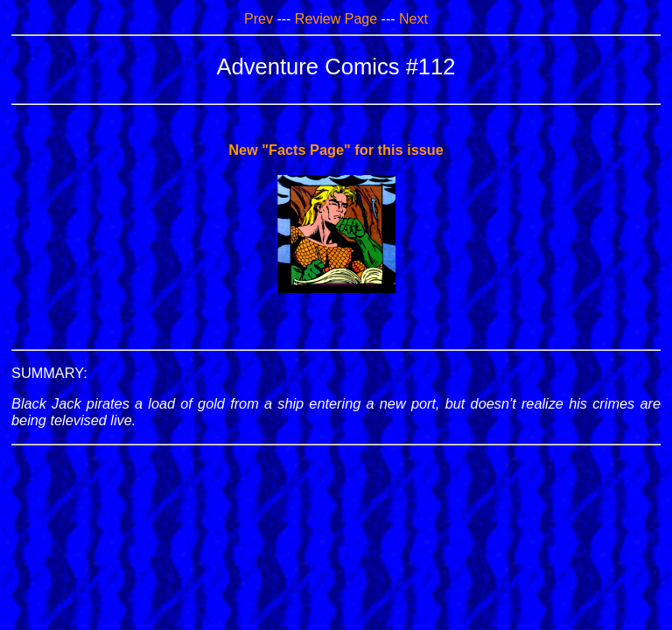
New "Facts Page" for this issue (336, 150)
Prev (259, 19)
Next (413, 19)
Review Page (336, 19)
